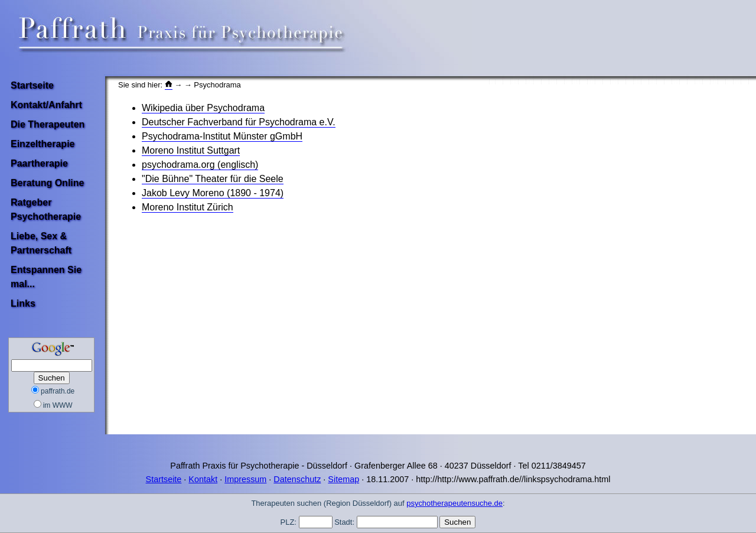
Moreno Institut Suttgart (191, 150)
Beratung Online (47, 183)
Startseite (32, 85)
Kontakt (203, 479)
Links (23, 303)
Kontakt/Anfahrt (46, 105)
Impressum (245, 479)
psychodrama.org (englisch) (200, 165)
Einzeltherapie (43, 144)
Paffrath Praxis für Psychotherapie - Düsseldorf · (261, 466)
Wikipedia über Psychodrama (203, 108)
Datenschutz (297, 479)
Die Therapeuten (48, 124)
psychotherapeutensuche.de (454, 503)
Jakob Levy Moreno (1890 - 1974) (213, 193)
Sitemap (343, 479)
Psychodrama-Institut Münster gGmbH (222, 136)
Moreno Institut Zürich (188, 207)
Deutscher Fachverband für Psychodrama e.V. (239, 122)
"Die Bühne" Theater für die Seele (213, 179)
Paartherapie (39, 163)
